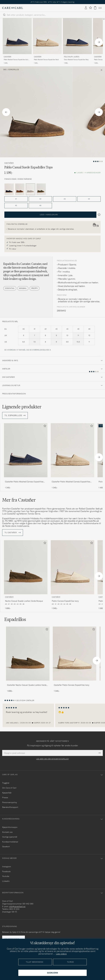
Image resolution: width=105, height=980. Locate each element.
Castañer (8, 57)
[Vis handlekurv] (95, 8)
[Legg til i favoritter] (44, 426)
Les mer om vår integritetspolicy (52, 759)
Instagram (7, 867)
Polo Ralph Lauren (72, 57)
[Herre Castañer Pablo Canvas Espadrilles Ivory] (75, 654)
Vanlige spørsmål (10, 837)
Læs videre (61, 954)
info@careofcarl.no (17, 906)
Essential (10, 288)
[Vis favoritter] (90, 8)
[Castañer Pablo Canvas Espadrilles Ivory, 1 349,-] (72, 575)
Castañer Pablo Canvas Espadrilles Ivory (72, 685)
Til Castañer (13, 533)
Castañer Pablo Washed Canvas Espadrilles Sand (71, 482)
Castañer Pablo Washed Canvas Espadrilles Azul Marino (24, 482)
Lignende (22, 407)
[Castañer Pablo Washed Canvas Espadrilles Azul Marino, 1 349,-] (17, 41)
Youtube (6, 876)
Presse (5, 797)
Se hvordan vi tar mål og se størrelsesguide (27, 350)
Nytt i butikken (53, 2)
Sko (5, 70)
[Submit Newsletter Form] (99, 753)
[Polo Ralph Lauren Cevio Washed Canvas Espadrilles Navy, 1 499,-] (77, 41)
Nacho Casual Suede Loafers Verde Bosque (24, 601)
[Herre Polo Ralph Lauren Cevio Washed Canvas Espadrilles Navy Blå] (77, 36)
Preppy (35, 288)
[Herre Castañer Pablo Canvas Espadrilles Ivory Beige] (72, 567)
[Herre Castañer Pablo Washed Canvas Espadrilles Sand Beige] (47, 36)
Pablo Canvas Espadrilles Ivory (65, 601)
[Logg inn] (86, 8)
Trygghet (6, 783)
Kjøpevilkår (7, 793)
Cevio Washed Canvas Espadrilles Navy (76, 60)
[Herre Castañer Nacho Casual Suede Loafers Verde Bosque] (28, 654)
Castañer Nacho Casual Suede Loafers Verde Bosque (27, 685)
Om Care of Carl (9, 788)
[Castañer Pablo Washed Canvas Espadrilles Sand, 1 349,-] (47, 41)
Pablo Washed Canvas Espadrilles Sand (46, 60)
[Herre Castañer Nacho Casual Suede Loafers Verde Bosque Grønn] (26, 567)
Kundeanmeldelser (10, 842)
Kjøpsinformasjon (10, 827)
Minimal (23, 288)
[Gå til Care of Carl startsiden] (13, 8)
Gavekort (6, 847)
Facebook (6, 871)
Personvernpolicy (10, 802)
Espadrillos (14, 70)
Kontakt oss (7, 832)
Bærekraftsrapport (10, 807)
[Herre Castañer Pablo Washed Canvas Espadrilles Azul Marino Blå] (17, 36)
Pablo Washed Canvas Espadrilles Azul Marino (16, 60)
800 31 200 (14, 909)
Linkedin (6, 881)
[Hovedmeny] (100, 8)
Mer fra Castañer (19, 500)
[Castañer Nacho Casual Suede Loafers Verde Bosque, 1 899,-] (26, 575)
